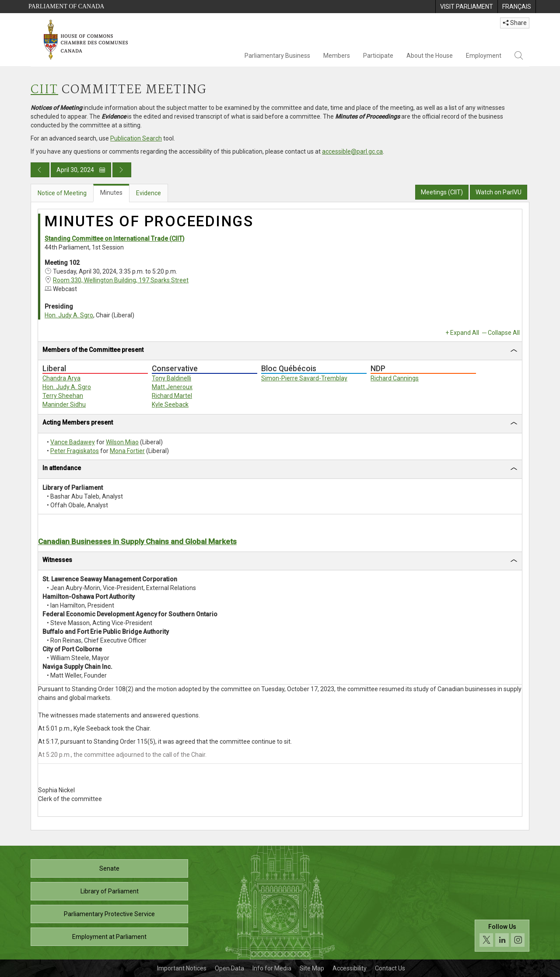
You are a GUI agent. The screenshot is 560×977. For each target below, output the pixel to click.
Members (337, 56)
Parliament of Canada (66, 6)
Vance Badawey (73, 442)
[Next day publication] (122, 170)
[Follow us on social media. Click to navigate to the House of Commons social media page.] (502, 936)
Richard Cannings (395, 378)
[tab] (280, 351)
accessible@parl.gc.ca (352, 151)
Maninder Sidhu (64, 404)
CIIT (44, 90)
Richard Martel (172, 396)
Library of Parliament (110, 891)
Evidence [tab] (149, 193)
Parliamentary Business (277, 56)
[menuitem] (466, 7)
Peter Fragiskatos (75, 451)
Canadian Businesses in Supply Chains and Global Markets (137, 541)
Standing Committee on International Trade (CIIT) (115, 239)
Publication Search (136, 138)
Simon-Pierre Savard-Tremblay (304, 378)
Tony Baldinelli (171, 378)
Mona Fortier (127, 451)
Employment (484, 56)
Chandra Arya (61, 378)
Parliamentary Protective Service (109, 914)
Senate (109, 868)
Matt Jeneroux (172, 387)
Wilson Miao (122, 442)
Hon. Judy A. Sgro (69, 315)
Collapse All (504, 333)
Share (515, 23)
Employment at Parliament (109, 937)
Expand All (465, 333)
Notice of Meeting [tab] (62, 193)
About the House (430, 56)
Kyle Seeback (170, 404)
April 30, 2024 (81, 170)
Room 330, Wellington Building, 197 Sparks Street (121, 280)
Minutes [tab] (111, 193)
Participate (378, 56)
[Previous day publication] (40, 170)
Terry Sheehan (63, 396)
